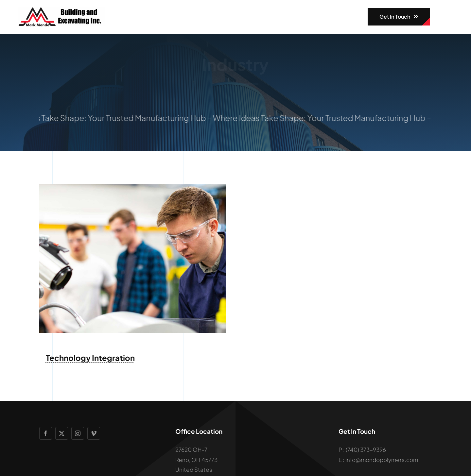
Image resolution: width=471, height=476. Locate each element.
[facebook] (46, 433)
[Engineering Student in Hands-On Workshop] (132, 186)
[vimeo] (94, 433)
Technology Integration (90, 358)
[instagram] (78, 433)
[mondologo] (61, 10)
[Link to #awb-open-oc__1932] (441, 17)
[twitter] (62, 433)
